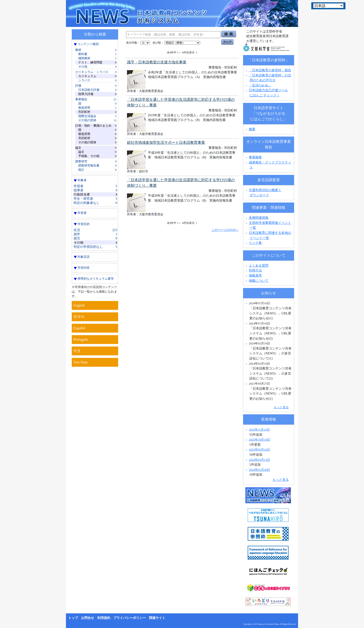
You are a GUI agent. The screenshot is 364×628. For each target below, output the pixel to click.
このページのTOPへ (225, 230)
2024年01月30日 (259, 470)
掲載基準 (255, 275)
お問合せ (88, 618)
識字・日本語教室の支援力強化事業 (157, 62)
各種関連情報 (257, 218)
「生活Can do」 (260, 85)
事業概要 (255, 157)
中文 (77, 351)
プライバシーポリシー (130, 618)
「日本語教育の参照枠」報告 (270, 70)
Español (79, 328)
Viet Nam (81, 362)
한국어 (79, 317)
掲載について (259, 281)
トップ (73, 618)
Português (81, 339)
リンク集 (255, 243)
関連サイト (157, 618)
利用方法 (255, 270)
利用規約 (104, 618)
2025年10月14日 (259, 440)
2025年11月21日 (259, 430)
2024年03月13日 (259, 460)
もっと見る (281, 407)
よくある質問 (259, 265)
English (79, 305)
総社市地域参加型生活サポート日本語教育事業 (166, 142)
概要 (252, 129)
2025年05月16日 (259, 450)
